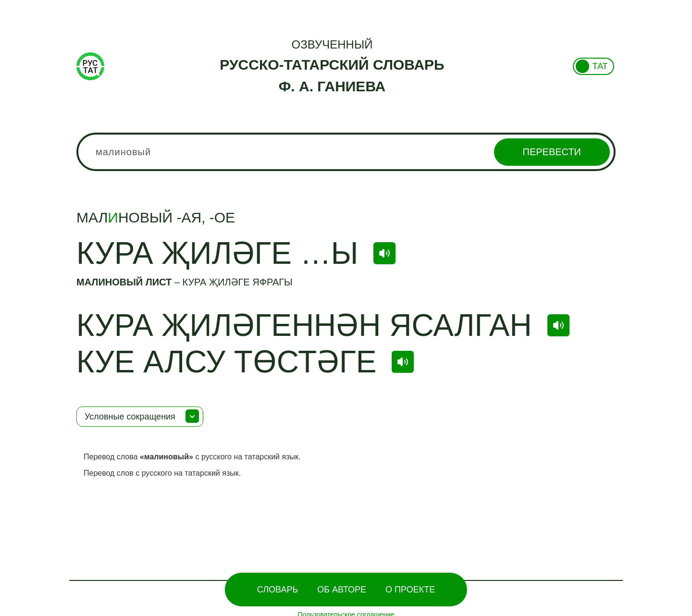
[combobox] (346, 152)
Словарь (278, 590)
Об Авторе (342, 590)
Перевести (552, 152)
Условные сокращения (130, 417)
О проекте (410, 590)
